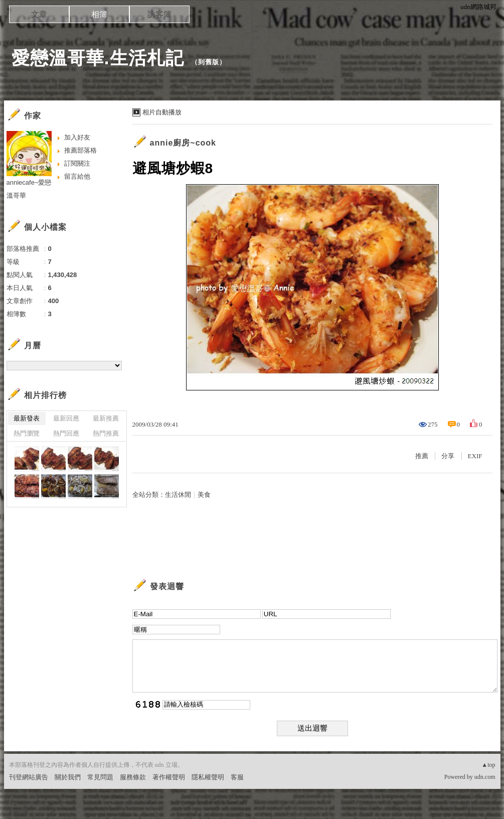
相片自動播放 (162, 112)
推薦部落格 (80, 150)
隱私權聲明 (208, 777)
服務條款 (133, 777)
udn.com (485, 777)
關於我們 (68, 777)
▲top (488, 765)
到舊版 (209, 62)
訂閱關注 (77, 163)
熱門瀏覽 (27, 433)
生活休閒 (178, 495)
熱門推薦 (106, 433)
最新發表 (27, 418)
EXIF (475, 456)
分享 (448, 456)
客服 (237, 777)
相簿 (99, 14)
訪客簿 (159, 14)
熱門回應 (66, 433)
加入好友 (77, 137)
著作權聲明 (169, 777)
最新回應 (66, 418)
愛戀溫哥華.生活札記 (98, 58)
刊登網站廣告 (29, 777)
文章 (39, 14)
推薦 (422, 456)
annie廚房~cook (183, 143)
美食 (204, 495)
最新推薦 (106, 418)
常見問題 (100, 777)
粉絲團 (19, 811)
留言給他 (77, 176)
